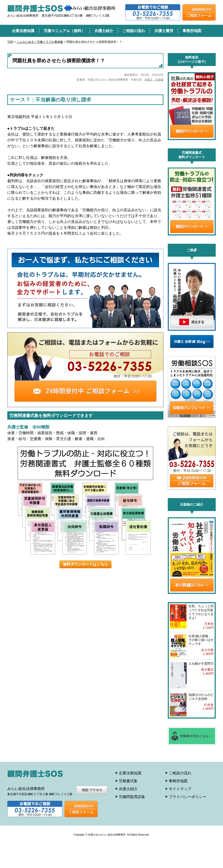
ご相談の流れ (134, 31)
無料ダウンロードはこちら (85, 564)
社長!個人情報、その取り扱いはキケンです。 (201, 640)
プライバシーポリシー (188, 797)
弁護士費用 (164, 31)
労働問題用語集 (132, 797)
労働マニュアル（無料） (64, 31)
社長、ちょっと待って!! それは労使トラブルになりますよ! (201, 612)
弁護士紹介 (104, 31)
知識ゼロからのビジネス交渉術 (201, 697)
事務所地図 (192, 31)
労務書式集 (128, 781)
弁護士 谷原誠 (154, 80)
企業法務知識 (23, 31)
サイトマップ (180, 789)
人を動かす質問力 (201, 663)
